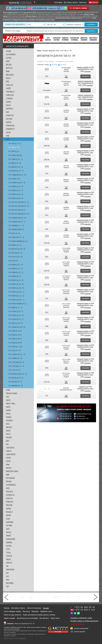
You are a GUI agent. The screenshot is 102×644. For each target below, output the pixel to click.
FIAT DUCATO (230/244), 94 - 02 (19, 206)
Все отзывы (58, 632)
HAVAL (8, 414)
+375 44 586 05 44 (18, 8)
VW (7, 566)
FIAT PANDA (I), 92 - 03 (16, 268)
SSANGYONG (11, 539)
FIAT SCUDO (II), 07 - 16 (16, 315)
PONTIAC (9, 498)
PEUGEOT (10, 492)
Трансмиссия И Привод (74, 39)
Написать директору (78, 624)
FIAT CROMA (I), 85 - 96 (16, 186)
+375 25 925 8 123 (40, 8)
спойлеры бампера (31, 16)
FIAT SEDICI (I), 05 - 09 (16, 323)
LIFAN (8, 461)
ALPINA (9, 58)
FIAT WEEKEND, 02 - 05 (16, 386)
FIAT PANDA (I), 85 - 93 (16, 265)
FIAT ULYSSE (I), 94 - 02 (16, 378)
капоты (92, 14)
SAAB (8, 519)
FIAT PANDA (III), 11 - (15, 276)
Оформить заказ (46, 611)
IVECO (8, 434)
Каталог (50, 2)
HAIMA (8, 410)
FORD (8, 390)
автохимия (32, 20)
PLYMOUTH (10, 495)
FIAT (8, 139)
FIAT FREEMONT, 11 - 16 (16, 226)
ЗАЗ (7, 576)
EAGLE (8, 132)
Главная (7, 608)
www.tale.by (23, 638)
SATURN (9, 525)
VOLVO (8, 559)
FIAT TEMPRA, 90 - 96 (15, 358)
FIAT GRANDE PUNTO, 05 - (17, 229)
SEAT (8, 529)
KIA (7, 444)
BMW (8, 71)
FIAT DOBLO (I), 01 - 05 (16, 190)
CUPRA (8, 102)
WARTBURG (10, 569)
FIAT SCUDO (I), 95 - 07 (16, 311)
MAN (8, 464)
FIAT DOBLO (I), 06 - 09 (16, 194)
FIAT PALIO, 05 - (14, 261)
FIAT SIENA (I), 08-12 (15, 339)
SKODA (9, 532)
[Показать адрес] (35, 2)
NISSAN (9, 481)
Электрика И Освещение (93, 39)
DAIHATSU (10, 115)
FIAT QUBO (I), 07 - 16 (15, 308)
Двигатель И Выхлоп (84, 39)
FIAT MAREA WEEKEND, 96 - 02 (18, 241)
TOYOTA (9, 556)
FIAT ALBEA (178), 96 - (16, 155)
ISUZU (8, 431)
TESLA (8, 553)
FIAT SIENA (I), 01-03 (15, 331)
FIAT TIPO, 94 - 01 (14, 370)
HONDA (9, 417)
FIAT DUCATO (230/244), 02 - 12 (19, 202)
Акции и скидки (9, 618)
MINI (8, 475)
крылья (5, 16)
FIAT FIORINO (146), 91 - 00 (17, 218)
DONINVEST (10, 129)
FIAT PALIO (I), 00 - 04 (15, 253)
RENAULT (9, 512)
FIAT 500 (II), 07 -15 (15, 144)
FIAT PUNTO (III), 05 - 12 (16, 292)
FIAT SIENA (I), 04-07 (15, 335)
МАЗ (8, 580)
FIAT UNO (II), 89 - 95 (15, 382)
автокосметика (40, 20)
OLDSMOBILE (11, 485)
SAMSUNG (10, 522)
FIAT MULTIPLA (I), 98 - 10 (17, 249)
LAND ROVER (11, 454)
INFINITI (9, 427)
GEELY (8, 400)
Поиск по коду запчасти (13, 615)
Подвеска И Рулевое (65, 39)
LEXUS (8, 458)
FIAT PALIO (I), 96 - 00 (15, 257)
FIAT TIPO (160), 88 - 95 (16, 362)
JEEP (8, 441)
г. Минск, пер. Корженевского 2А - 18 (21, 624)
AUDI (8, 61)
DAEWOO (9, 109)
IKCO (8, 424)
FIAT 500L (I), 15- (14, 151)
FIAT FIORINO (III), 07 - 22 (17, 222)
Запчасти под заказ (34, 608)
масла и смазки (50, 20)
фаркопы (25, 20)
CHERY (8, 88)
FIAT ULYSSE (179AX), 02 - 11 (18, 374)
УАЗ (7, 586)
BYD (8, 81)
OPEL (8, 488)
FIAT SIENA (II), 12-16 (15, 347)
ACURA (8, 51)
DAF (7, 112)
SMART (9, 536)
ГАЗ (7, 573)
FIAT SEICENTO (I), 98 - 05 (17, 327)
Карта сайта (55, 618)
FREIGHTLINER (11, 393)
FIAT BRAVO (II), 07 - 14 (16, 171)
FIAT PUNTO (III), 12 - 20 (16, 296)
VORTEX (9, 563)
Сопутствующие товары (12, 611)
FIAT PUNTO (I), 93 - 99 (16, 280)
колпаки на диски (77, 18)
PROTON (9, 505)
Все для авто (44, 618)
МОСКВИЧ (10, 583)
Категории (58, 2)
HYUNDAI (9, 420)
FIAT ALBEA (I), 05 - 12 (16, 159)
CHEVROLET (10, 92)
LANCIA (9, 451)
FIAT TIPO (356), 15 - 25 (16, 366)
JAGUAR (9, 437)
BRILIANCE (10, 75)
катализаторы (7, 20)
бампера (86, 14)
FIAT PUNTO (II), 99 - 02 (16, 288)
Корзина (94, 2)
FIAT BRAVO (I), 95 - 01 (16, 167)
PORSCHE (10, 502)
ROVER (8, 515)
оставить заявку (80, 8)
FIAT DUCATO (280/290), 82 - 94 (19, 214)
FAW (8, 136)
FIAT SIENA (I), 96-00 (15, 343)
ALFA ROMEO (11, 54)
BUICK (8, 78)
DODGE (9, 122)
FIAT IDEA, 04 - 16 (14, 233)
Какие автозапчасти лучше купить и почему (39, 615)
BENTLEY (9, 68)
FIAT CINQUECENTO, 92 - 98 (17, 175)
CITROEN (9, 98)
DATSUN (9, 119)
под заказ (63, 64)
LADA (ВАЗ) (10, 448)
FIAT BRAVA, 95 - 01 (15, 163)
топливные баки (17, 20)
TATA (8, 549)
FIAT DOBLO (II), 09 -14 (16, 198)
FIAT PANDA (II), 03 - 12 (16, 272)
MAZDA (9, 468)
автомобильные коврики (63, 18)
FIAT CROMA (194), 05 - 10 (17, 183)
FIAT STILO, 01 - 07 (15, 350)
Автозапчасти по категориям (27, 618)
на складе (55, 64)
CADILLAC (10, 85)
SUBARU (9, 542)
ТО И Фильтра (48, 39)
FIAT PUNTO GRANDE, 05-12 (17, 304)
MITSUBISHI (10, 478)
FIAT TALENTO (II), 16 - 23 (17, 354)
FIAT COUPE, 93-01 (14, 179)
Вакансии (35, 611)
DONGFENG (10, 126)
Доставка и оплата (71, 2)
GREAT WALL (11, 403)
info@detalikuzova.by (84, 414)
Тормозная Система (56, 39)
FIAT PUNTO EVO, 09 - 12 (16, 300)
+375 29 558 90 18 (65, 419)
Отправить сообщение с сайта (81, 618)
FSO (7, 397)
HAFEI (8, 407)
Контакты (83, 2)
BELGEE (9, 65)
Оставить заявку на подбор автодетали (84, 621)
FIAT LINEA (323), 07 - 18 (16, 237)
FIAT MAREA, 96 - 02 (15, 245)
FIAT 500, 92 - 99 (14, 147)
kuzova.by (11, 2)
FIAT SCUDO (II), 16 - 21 (16, 319)
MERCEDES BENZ (12, 471)
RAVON (8, 509)
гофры (94, 18)
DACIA (8, 105)
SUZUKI (9, 546)
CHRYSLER (10, 95)
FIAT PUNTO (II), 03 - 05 (16, 284)
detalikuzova (81, 416)
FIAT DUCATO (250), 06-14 (17, 210)
